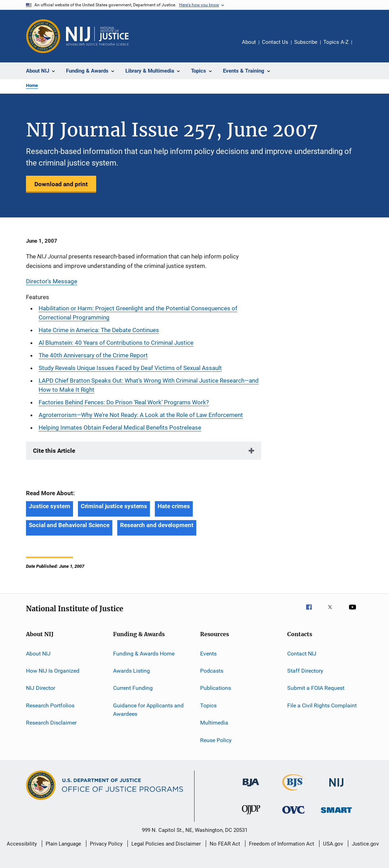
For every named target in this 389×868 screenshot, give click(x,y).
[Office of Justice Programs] (43, 36)
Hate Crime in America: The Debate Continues (99, 330)
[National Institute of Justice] (336, 788)
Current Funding (133, 688)
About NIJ (38, 654)
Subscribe (306, 42)
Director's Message (52, 281)
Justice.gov (365, 844)
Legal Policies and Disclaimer (166, 844)
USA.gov (333, 844)
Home (32, 85)
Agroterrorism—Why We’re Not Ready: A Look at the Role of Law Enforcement (141, 415)
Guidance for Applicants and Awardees (148, 710)
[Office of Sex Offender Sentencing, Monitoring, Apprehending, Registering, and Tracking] (336, 814)
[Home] (97, 36)
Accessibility (22, 844)
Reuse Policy (216, 740)
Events (208, 654)
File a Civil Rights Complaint (322, 705)
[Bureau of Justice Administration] (251, 788)
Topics (208, 705)
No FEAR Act (225, 844)
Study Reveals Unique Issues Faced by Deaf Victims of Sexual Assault (130, 368)
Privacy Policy (106, 844)
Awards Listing (131, 671)
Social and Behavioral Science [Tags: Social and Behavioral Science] (69, 525)
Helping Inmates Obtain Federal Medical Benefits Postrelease (120, 428)
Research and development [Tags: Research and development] (157, 525)
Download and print (61, 184)
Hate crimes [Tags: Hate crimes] (174, 506)
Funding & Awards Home (144, 654)
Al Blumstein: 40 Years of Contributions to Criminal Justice (116, 343)
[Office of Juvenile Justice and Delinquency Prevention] (251, 816)
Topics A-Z (336, 42)
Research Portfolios (50, 705)
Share (363, 47)
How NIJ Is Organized (53, 671)
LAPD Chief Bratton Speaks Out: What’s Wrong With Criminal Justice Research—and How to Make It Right (149, 385)
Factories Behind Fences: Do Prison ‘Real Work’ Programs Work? (124, 402)
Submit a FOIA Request (316, 688)
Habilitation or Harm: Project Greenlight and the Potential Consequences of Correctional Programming (138, 313)
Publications (216, 688)
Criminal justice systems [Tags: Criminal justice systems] (114, 506)
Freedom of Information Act (282, 844)
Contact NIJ (302, 654)
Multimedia (214, 723)
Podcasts (212, 671)
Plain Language (63, 844)
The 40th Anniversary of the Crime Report (93, 355)
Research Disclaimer (51, 723)
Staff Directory (305, 671)
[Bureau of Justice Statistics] (294, 792)
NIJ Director (41, 688)
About (249, 42)
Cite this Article (54, 451)
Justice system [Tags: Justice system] (50, 506)
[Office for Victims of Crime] (294, 815)
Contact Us (275, 42)
